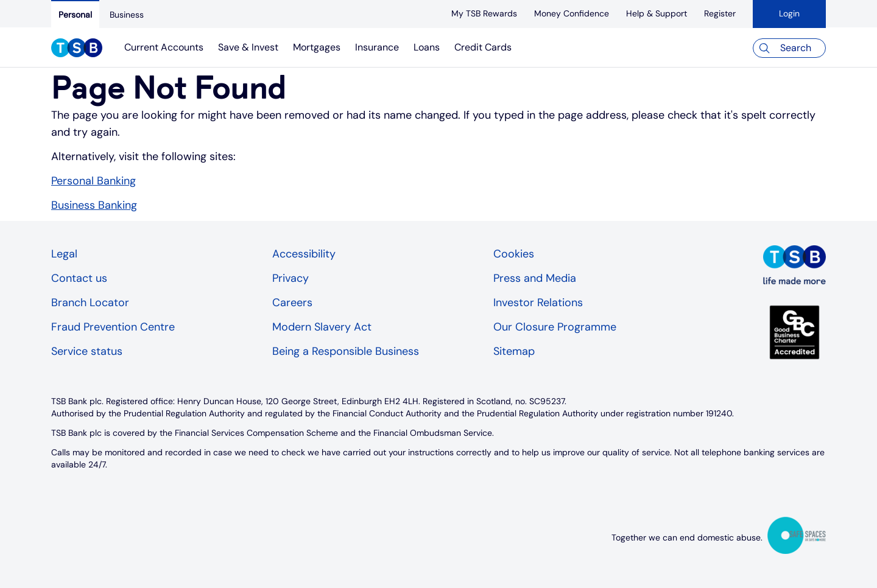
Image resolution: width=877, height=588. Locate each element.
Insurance (377, 47)
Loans (427, 47)
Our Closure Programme (555, 327)
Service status (87, 351)
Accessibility (304, 254)
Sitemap (514, 351)
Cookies (514, 254)
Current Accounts (164, 47)
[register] (720, 13)
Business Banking (94, 205)
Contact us (79, 278)
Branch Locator (90, 303)
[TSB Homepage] (77, 49)
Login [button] (789, 13)
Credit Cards (483, 47)
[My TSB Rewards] (484, 13)
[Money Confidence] (572, 13)
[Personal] (75, 14)
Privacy (291, 278)
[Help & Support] (657, 13)
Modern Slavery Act (322, 327)
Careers (292, 303)
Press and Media (535, 278)
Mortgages (317, 47)
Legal (64, 254)
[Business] (127, 15)
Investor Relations (538, 303)
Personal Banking (93, 181)
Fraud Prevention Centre (113, 327)
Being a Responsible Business (346, 351)
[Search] (789, 48)
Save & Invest (248, 47)
